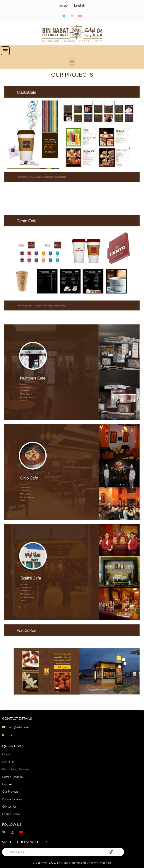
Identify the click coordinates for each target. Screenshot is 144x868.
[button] (5, 51)
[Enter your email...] (50, 852)
